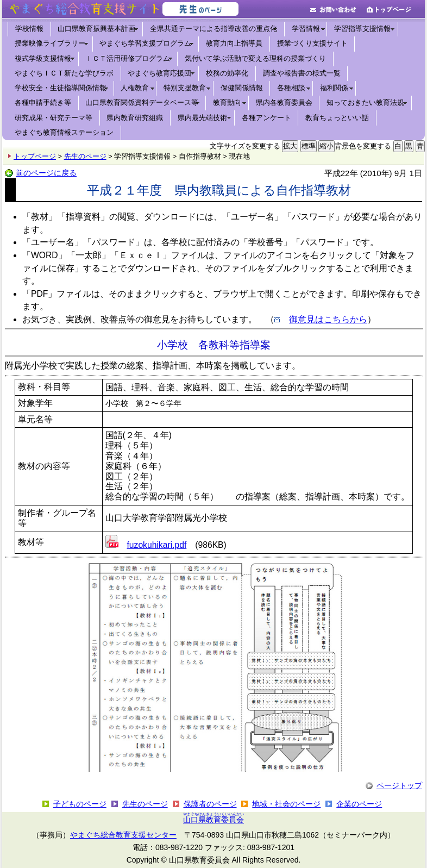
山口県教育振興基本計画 (96, 29)
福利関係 (334, 88)
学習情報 (306, 29)
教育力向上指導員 (234, 43)
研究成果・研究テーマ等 (54, 118)
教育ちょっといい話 (337, 118)
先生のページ (85, 156)
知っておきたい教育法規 (365, 102)
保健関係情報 (242, 88)
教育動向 (227, 102)
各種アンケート (266, 118)
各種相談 (291, 88)
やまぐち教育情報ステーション (64, 132)
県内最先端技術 (202, 118)
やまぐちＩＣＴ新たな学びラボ (64, 73)
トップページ (35, 156)
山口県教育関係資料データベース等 (142, 102)
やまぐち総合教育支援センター (123, 835)
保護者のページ (210, 804)
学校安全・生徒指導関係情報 (61, 88)
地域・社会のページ (286, 804)
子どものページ (80, 804)
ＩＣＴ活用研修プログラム (128, 58)
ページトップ (399, 785)
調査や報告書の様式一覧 (302, 73)
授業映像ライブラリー (50, 43)
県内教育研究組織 (135, 118)
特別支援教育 (185, 88)
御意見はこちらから (328, 319)
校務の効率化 (227, 73)
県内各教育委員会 (284, 102)
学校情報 (29, 29)
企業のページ (359, 804)
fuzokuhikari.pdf (157, 545)
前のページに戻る (46, 173)
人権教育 (135, 88)
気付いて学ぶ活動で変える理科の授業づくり (255, 58)
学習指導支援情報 (362, 29)
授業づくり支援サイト (312, 43)
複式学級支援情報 (43, 58)
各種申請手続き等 (43, 102)
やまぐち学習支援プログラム (145, 43)
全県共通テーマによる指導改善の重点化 (213, 29)
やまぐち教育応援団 (159, 73)
